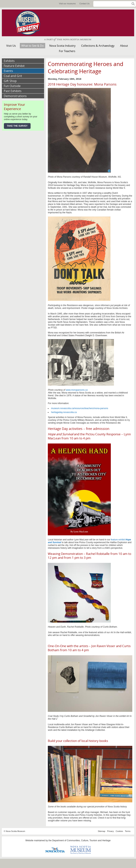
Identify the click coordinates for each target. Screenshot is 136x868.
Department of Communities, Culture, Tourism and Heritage (81, 840)
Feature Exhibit (14, 66)
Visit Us (11, 46)
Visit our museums (67, 4)
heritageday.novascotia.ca (64, 412)
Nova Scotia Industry (62, 46)
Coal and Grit (13, 76)
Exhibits (9, 61)
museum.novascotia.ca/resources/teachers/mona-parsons (79, 408)
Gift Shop (10, 81)
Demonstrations (15, 96)
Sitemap (102, 831)
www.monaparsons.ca (77, 390)
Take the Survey (17, 126)
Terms (128, 831)
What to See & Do (33, 46)
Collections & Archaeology (98, 46)
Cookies (119, 831)
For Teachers (67, 51)
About (124, 46)
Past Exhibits (13, 91)
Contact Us (84, 4)
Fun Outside (12, 86)
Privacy (110, 831)
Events (8, 71)
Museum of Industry (30, 23)
